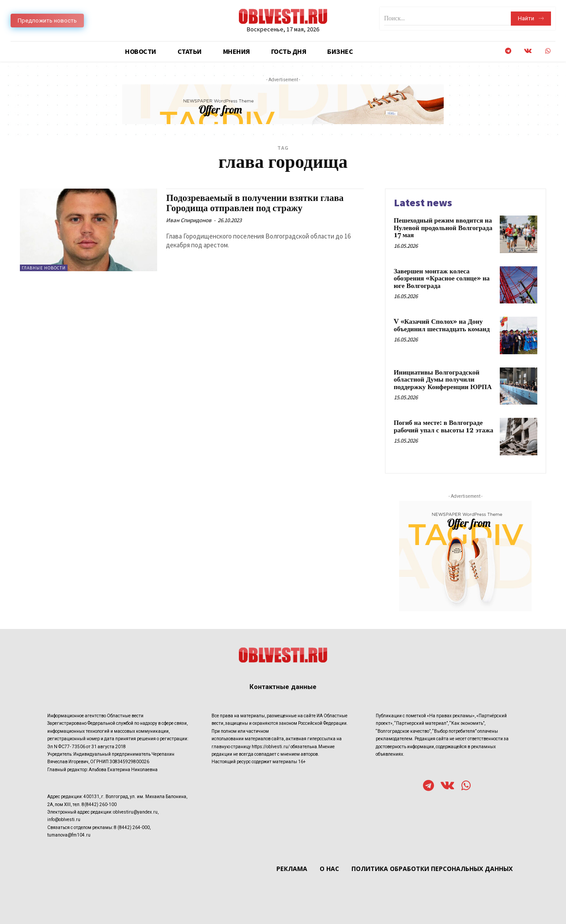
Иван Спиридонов (189, 220)
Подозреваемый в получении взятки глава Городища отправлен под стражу (255, 203)
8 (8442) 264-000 (132, 827)
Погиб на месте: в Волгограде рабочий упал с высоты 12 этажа (444, 427)
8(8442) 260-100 (99, 805)
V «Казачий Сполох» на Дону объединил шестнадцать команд (442, 326)
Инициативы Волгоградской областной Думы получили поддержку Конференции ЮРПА (443, 380)
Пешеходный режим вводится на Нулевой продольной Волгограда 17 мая (443, 228)
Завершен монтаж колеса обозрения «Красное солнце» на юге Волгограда (442, 279)
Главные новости (44, 268)
